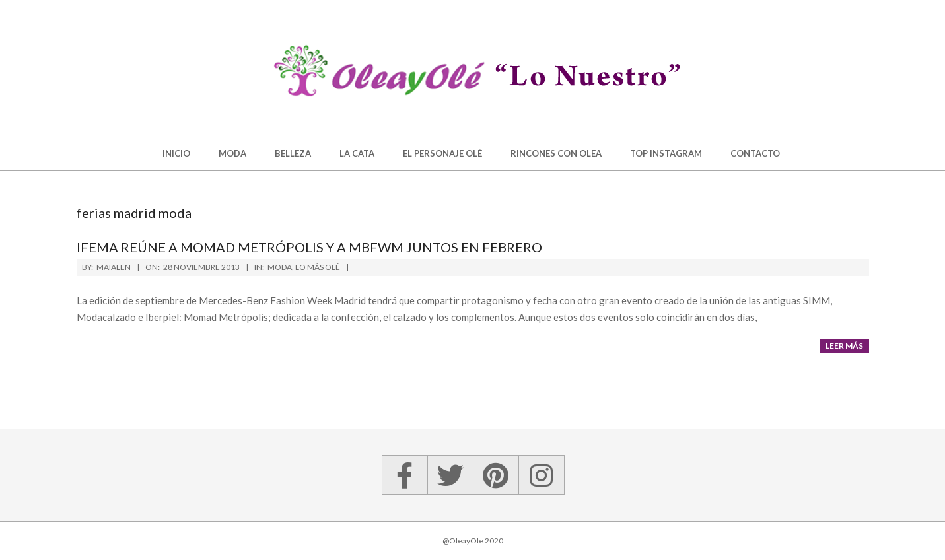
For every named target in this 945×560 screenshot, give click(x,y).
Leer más (844, 346)
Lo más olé (318, 267)
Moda (280, 267)
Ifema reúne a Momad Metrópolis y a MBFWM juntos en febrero (309, 247)
